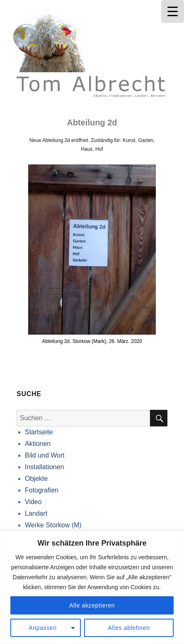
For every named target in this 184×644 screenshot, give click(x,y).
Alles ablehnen (129, 628)
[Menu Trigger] (173, 11)
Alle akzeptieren (92, 605)
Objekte (36, 479)
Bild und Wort (45, 455)
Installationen (44, 467)
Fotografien (42, 490)
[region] (92, 587)
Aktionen (38, 444)
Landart (36, 513)
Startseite (39, 432)
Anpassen (43, 628)
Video (33, 502)
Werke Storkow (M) (53, 525)
